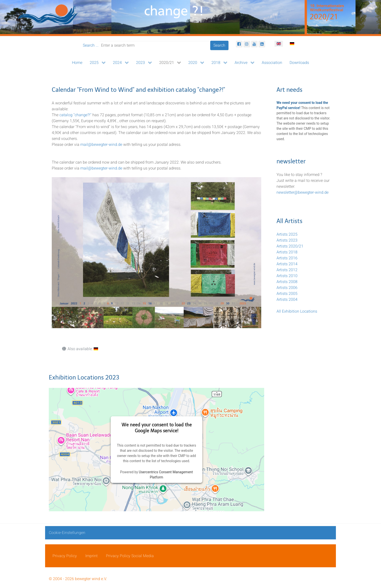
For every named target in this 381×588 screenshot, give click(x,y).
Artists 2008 (287, 282)
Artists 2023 (287, 240)
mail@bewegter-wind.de (101, 145)
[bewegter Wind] (190, 18)
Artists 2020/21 (290, 246)
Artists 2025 (287, 234)
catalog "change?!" (75, 115)
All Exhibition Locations (297, 311)
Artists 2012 (287, 270)
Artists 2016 (287, 258)
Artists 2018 (287, 252)
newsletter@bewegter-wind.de (303, 192)
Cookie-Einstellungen (67, 533)
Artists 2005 (287, 294)
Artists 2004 (287, 300)
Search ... (91, 45)
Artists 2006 (287, 288)
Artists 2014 (287, 264)
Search (219, 45)
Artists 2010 (287, 276)
